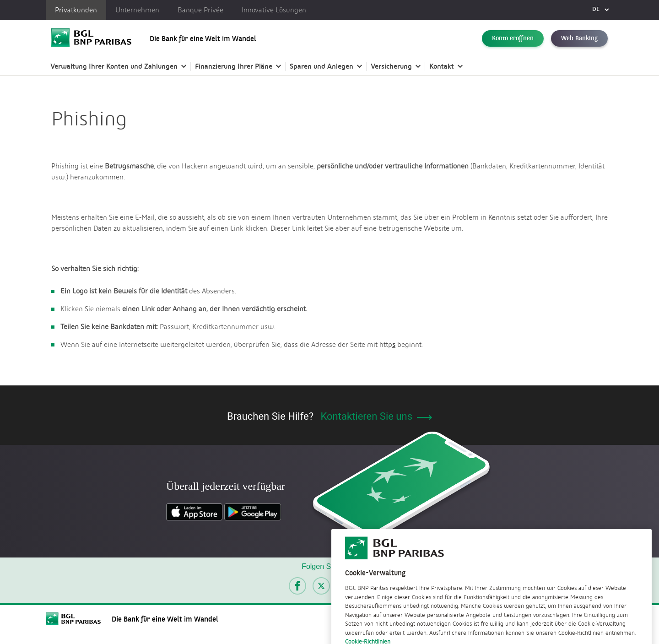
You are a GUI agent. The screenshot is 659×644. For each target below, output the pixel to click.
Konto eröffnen (513, 38)
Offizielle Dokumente (74, 105)
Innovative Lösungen (274, 10)
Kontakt (442, 66)
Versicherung (391, 66)
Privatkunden (76, 10)
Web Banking (579, 38)
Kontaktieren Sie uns (376, 416)
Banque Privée (200, 10)
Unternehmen (137, 10)
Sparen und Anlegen (321, 66)
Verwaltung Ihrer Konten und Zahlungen (114, 66)
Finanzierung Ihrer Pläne (234, 66)
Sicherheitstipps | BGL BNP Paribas (162, 105)
